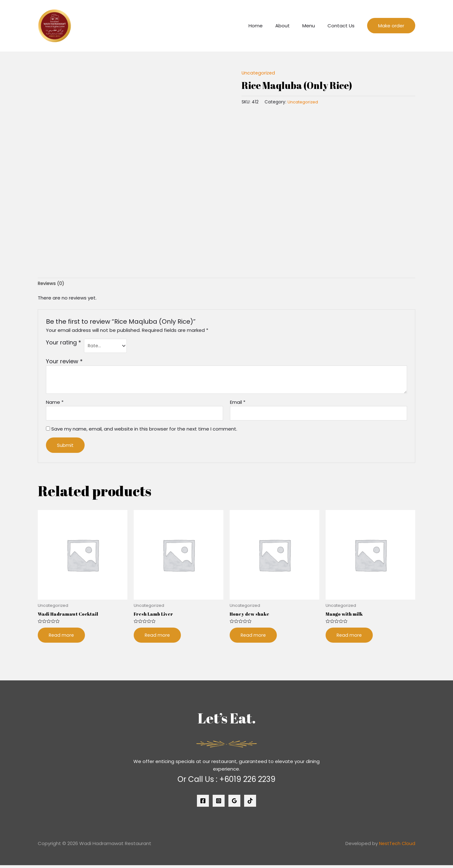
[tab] (51, 284)
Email (238, 403)
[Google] (234, 804)
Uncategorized (259, 73)
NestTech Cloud (396, 846)
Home (267, 26)
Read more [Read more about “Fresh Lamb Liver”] (158, 638)
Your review (64, 363)
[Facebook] (203, 804)
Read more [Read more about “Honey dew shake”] (254, 638)
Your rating (64, 343)
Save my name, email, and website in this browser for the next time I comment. (144, 431)
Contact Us (343, 26)
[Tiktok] (250, 804)
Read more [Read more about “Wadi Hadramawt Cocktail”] (62, 638)
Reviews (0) (51, 284)
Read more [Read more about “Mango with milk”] (350, 638)
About (290, 26)
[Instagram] (219, 804)
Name (55, 403)
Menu (313, 26)
